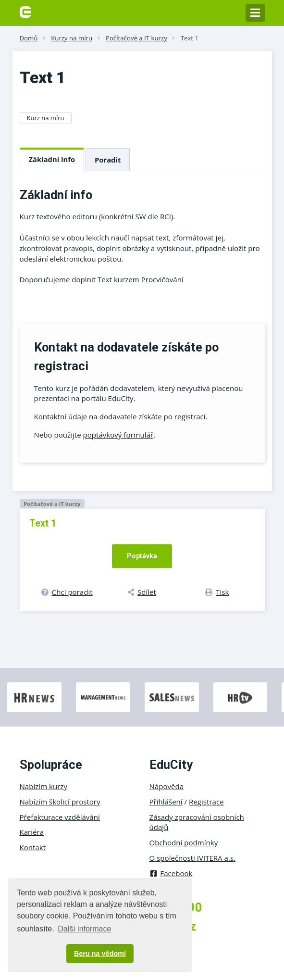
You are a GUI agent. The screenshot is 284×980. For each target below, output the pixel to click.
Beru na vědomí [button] (100, 954)
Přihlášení (166, 802)
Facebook (171, 873)
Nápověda (167, 786)
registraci (190, 416)
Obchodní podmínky (184, 842)
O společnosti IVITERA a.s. (193, 858)
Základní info (52, 159)
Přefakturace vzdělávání (60, 817)
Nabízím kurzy (43, 786)
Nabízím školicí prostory (60, 802)
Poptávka (142, 556)
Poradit (108, 160)
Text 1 (190, 38)
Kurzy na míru (72, 38)
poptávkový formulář (118, 435)
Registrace (206, 802)
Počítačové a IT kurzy (136, 38)
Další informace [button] (84, 929)
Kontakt (33, 847)
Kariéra (32, 832)
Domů (29, 38)
